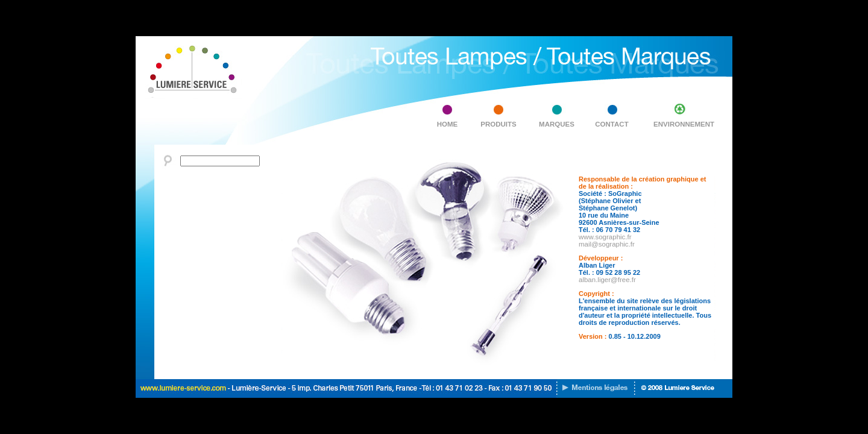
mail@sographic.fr (607, 244)
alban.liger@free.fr (607, 280)
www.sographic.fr (605, 237)
